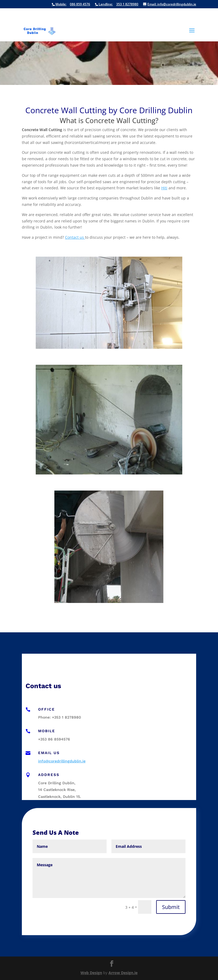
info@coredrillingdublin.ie (170, 4)
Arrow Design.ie (123, 973)
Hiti (164, 188)
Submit (171, 907)
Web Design (91, 973)
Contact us (75, 237)
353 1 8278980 (117, 4)
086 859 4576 (71, 4)
